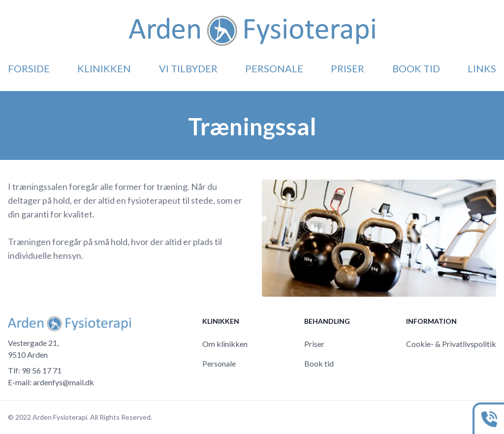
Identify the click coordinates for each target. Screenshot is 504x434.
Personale (274, 68)
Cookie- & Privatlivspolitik (451, 344)
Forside (29, 68)
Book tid (416, 68)
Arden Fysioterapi (60, 417)
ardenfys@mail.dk (63, 382)
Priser (347, 68)
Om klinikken (225, 344)
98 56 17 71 (42, 370)
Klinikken (104, 68)
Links (482, 68)
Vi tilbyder (188, 68)
